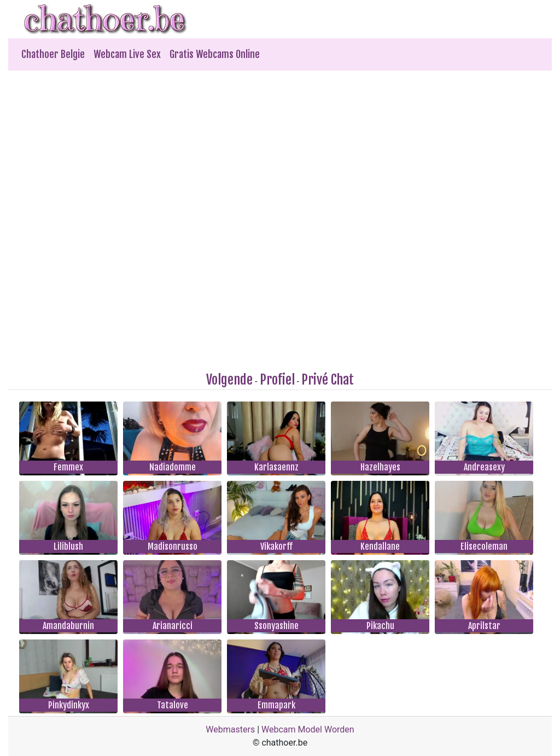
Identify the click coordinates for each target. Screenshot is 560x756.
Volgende (229, 380)
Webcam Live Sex (127, 54)
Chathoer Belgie (53, 54)
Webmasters (230, 729)
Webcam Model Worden (308, 729)
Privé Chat (328, 380)
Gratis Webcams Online (215, 54)
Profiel (277, 380)
